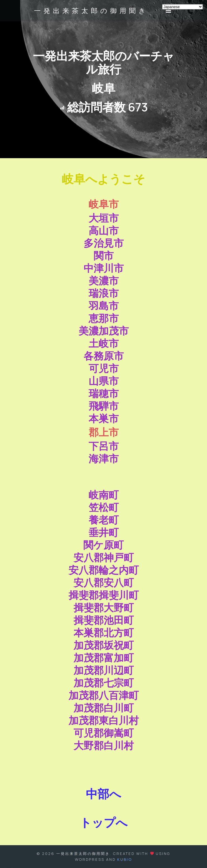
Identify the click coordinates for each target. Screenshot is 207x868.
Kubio (125, 859)
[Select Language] (182, 7)
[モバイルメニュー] (169, 11)
